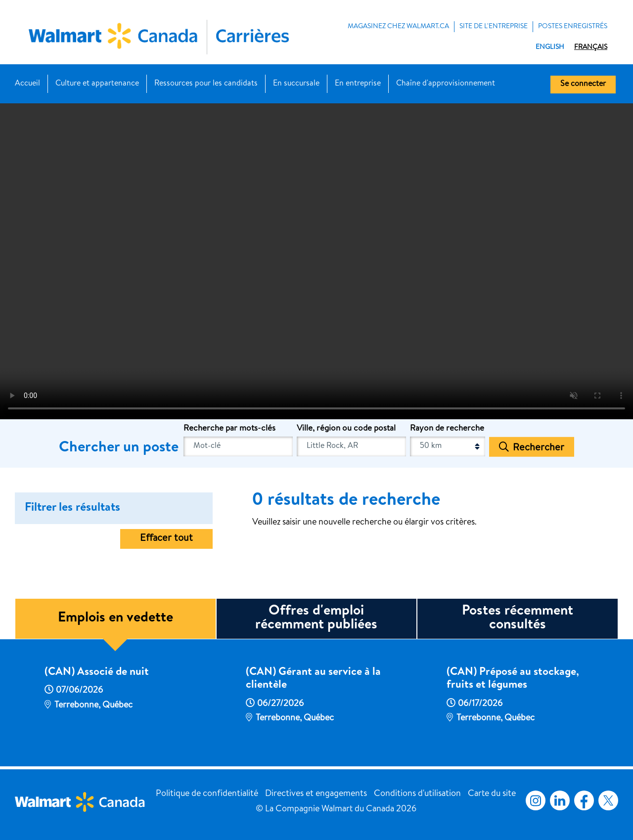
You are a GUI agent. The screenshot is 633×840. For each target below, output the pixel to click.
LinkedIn (560, 800)
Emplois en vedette (115, 619)
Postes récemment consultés (518, 619)
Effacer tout (166, 539)
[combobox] (351, 446)
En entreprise (358, 84)
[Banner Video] (316, 261)
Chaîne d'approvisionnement (446, 84)
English (550, 47)
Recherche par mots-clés (229, 429)
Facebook (582, 800)
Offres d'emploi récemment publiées (316, 619)
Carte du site (492, 794)
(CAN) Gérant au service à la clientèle (313, 679)
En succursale (296, 84)
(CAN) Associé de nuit (97, 673)
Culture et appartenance (97, 84)
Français (591, 47)
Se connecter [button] (583, 85)
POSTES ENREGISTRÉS (573, 27)
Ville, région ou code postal (346, 429)
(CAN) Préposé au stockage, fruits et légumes (513, 679)
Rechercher (539, 448)
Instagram (536, 800)
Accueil (27, 84)
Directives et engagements (316, 794)
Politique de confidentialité (207, 794)
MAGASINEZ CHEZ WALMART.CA (398, 27)
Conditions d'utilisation (417, 794)
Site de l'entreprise (494, 27)
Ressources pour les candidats (206, 84)
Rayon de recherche (447, 429)
